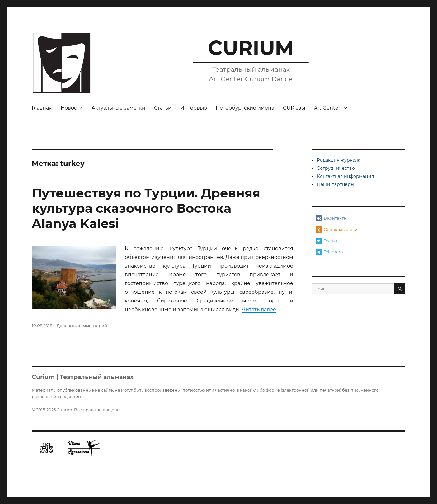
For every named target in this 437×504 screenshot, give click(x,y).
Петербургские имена (245, 108)
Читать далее (259, 309)
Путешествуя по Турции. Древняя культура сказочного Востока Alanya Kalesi (146, 208)
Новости (72, 108)
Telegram (329, 252)
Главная (42, 108)
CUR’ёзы (294, 108)
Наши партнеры (336, 184)
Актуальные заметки (118, 108)
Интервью (194, 108)
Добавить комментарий (82, 326)
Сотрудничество (336, 168)
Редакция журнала (339, 160)
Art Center (327, 108)
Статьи (163, 108)
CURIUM (251, 48)
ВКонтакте (331, 218)
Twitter (327, 241)
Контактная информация (345, 176)
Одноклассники (337, 230)
